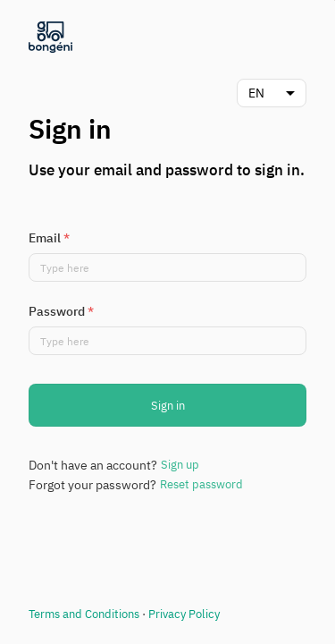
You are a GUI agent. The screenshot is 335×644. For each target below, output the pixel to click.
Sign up (180, 465)
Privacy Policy (184, 614)
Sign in (168, 406)
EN (256, 93)
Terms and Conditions (84, 614)
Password (61, 311)
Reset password (201, 484)
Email (49, 238)
